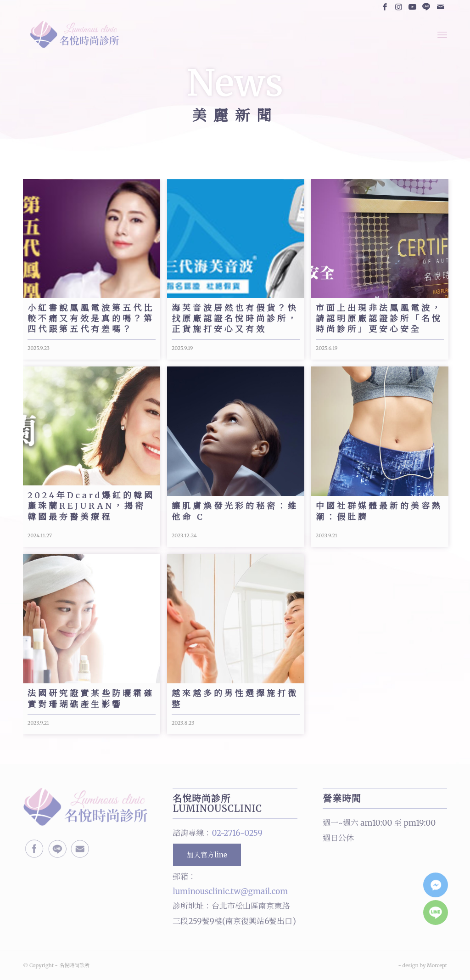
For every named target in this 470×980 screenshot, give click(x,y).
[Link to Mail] (440, 7)
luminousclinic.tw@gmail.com (230, 891)
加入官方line (207, 855)
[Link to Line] (426, 7)
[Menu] (442, 34)
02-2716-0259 (237, 833)
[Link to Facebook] (385, 7)
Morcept (437, 965)
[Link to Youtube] (412, 7)
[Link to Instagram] (399, 7)
